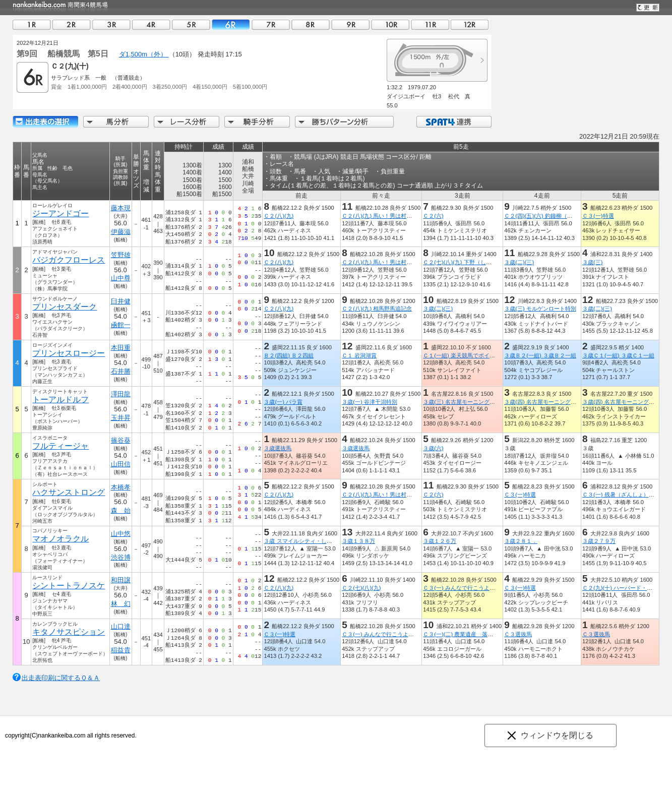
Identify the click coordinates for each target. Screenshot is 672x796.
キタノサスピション (69, 632)
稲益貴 (121, 650)
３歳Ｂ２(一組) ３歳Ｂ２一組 (540, 355)
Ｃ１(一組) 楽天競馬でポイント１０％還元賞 (478, 355)
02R (72, 24)
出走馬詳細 (45, 122)
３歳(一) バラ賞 (283, 402)
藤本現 (121, 208)
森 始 (121, 510)
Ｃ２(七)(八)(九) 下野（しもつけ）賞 (468, 262)
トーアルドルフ (60, 400)
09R (350, 24)
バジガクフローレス (69, 260)
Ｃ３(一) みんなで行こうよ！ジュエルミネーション (487, 588)
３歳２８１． (521, 541)
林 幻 (121, 604)
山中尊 (121, 278)
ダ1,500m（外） (144, 54)
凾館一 (121, 325)
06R (231, 24)
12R (470, 24)
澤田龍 (121, 394)
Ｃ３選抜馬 (518, 634)
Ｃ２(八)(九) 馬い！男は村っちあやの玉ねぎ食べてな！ (410, 216)
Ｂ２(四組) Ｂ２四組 (289, 355)
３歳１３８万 (358, 541)
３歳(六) (433, 448)
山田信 (121, 464)
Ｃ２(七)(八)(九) (361, 588)
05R (191, 24)
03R (111, 24)
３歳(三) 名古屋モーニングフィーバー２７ (476, 402)
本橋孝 (121, 487)
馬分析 (116, 122)
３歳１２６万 (440, 541)
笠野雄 (121, 255)
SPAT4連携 (453, 122)
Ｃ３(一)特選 (598, 216)
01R (32, 24)
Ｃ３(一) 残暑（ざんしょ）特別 (621, 495)
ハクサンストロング (69, 492)
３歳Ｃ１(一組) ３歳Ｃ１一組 (618, 355)
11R (430, 24)
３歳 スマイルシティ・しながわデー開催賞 (317, 541)
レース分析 (187, 122)
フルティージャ (60, 446)
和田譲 (121, 580)
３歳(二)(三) (519, 262)
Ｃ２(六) (433, 216)
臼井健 (121, 301)
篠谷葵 (121, 440)
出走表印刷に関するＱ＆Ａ (61, 678)
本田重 (121, 348)
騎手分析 (257, 122)
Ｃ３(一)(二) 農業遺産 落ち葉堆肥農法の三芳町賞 (486, 634)
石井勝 (121, 371)
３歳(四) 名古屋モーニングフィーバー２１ (557, 402)
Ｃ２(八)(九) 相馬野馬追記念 (377, 309)
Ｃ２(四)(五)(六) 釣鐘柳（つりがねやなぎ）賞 (560, 216)
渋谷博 (121, 557)
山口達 (121, 626)
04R (151, 24)
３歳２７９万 (599, 541)
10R (390, 24)
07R (271, 24)
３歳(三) (592, 262)
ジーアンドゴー (60, 213)
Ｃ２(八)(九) (279, 216)
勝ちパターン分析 (344, 122)
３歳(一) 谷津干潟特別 (370, 402)
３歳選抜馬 (278, 448)
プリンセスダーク (65, 307)
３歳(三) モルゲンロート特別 (540, 309)
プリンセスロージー (69, 353)
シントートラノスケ (69, 586)
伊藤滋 (121, 232)
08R (311, 24)
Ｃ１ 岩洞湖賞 (359, 355)
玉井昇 (121, 418)
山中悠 (121, 534)
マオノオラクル (60, 539)
